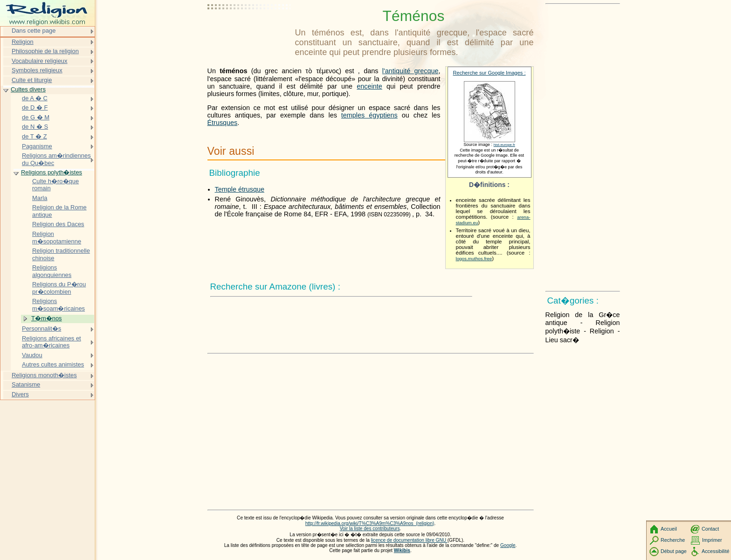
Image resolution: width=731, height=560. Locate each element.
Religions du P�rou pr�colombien (59, 288)
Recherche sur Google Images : (490, 73)
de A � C (35, 98)
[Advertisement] (249, 30)
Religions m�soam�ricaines (59, 305)
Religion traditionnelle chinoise (61, 254)
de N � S (35, 127)
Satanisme (26, 384)
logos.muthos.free (474, 259)
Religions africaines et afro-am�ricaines (52, 342)
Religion (23, 42)
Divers (20, 394)
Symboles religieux (37, 70)
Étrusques (223, 123)
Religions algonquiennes (52, 271)
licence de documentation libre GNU (409, 540)
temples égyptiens (369, 115)
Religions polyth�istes (52, 172)
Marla (40, 198)
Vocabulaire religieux (40, 61)
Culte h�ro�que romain (55, 185)
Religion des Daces (58, 224)
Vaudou (32, 355)
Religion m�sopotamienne (57, 238)
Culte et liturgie (32, 80)
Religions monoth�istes (44, 375)
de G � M (36, 117)
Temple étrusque (240, 189)
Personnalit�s (41, 328)
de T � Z (34, 136)
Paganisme (37, 146)
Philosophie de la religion (45, 51)
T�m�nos (47, 318)
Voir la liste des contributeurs (370, 529)
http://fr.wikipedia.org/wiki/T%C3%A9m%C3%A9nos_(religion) (370, 523)
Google (508, 545)
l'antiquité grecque (410, 71)
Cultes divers (28, 89)
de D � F (35, 107)
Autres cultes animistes (53, 364)
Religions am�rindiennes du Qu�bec (56, 159)
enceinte (369, 86)
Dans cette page (34, 31)
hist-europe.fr (504, 145)
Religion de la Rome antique (59, 211)
